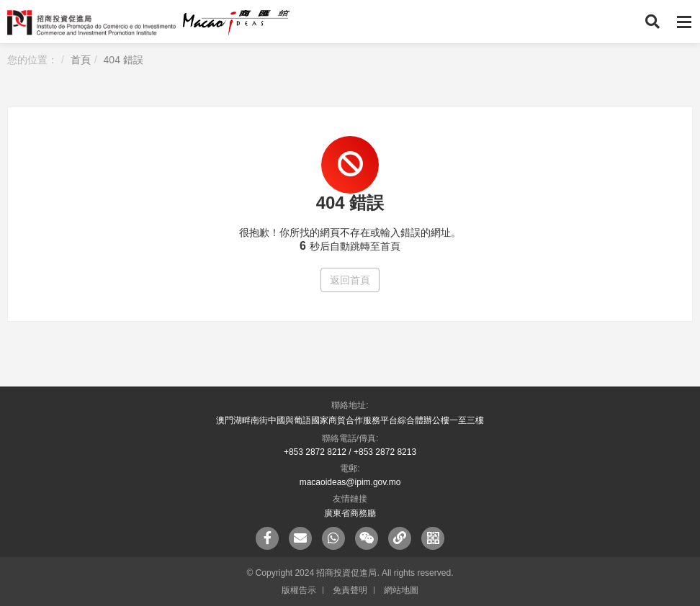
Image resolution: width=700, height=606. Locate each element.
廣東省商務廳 (350, 513)
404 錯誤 (124, 60)
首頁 (81, 60)
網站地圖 (401, 590)
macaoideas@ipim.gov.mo (350, 482)
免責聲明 (350, 590)
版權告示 (299, 590)
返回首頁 (350, 280)
